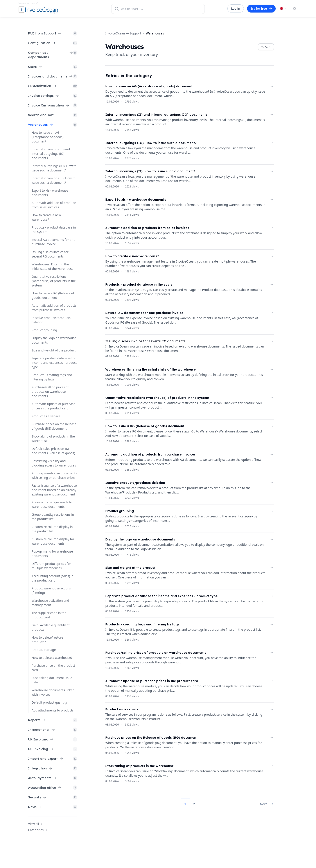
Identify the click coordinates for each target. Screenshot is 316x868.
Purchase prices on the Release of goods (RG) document (54, 426)
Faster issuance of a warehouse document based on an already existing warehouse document (54, 490)
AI (266, 47)
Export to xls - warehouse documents (50, 193)
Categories (38, 830)
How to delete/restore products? (47, 640)
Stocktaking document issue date (52, 680)
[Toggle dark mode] (294, 9)
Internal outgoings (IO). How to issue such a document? (54, 168)
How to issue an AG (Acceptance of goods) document (48, 137)
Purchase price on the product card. (53, 668)
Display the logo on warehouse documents (54, 340)
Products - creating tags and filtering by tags (52, 377)
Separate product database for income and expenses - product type (54, 363)
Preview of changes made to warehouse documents (52, 504)
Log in (236, 8)
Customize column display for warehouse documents (53, 541)
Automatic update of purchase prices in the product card (53, 406)
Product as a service (46, 416)
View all (35, 824)
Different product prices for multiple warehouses (51, 566)
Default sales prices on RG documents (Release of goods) (53, 451)
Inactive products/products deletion (51, 320)
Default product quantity (49, 702)
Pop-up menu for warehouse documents (52, 554)
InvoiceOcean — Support (123, 33)
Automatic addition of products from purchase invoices (54, 308)
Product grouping (44, 330)
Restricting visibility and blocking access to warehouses (54, 463)
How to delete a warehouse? (52, 658)
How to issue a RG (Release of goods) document (53, 295)
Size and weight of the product (54, 350)
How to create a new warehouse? (46, 217)
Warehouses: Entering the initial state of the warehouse (53, 266)
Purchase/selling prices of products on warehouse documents (50, 392)
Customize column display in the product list (52, 529)
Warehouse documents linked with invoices (53, 692)
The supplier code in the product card (49, 615)
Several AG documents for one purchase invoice (53, 242)
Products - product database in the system (54, 230)
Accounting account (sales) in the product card (53, 578)
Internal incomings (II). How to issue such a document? (54, 180)
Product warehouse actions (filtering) (51, 590)
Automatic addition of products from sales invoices (54, 205)
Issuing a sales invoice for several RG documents (50, 254)
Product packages (44, 650)
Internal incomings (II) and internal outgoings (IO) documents (51, 154)
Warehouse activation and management (50, 603)
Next (267, 804)
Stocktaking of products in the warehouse (53, 439)
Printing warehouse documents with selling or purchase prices (54, 475)
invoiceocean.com (28, 3)
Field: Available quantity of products (51, 627)
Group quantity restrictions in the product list (53, 517)
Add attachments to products (53, 710)
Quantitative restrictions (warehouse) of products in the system (54, 281)
